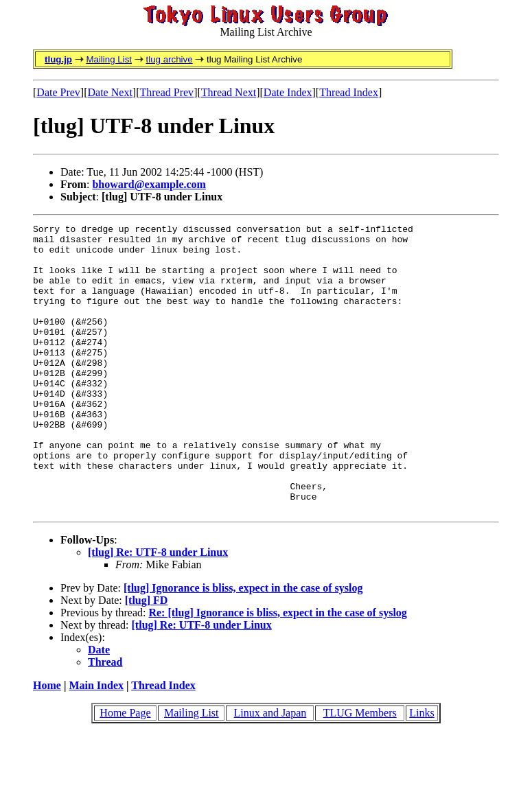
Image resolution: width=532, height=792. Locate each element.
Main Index (96, 743)
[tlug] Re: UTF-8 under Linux (158, 610)
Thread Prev (166, 92)
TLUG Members (360, 770)
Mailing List (109, 59)
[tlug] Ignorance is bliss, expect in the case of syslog (243, 645)
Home (47, 743)
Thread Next (229, 92)
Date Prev (58, 92)
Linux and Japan (270, 770)
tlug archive (169, 59)
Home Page (125, 770)
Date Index (288, 92)
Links (421, 770)
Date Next (110, 92)
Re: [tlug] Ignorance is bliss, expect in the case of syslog (277, 670)
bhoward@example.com (149, 184)
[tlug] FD (147, 658)
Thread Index (349, 92)
